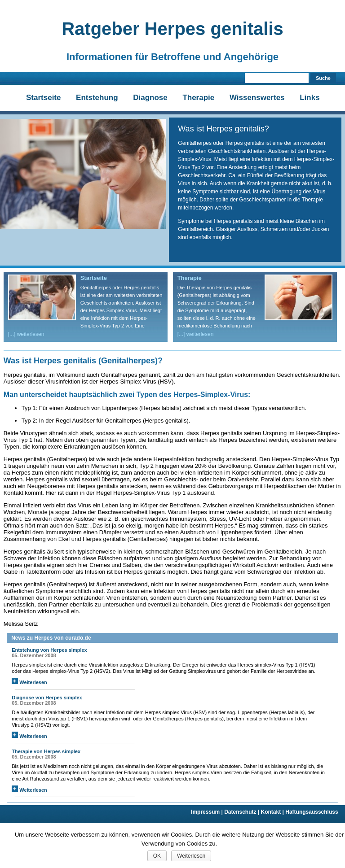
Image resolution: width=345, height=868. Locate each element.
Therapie (198, 98)
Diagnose (150, 98)
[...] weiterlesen (26, 334)
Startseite (43, 98)
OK (157, 856)
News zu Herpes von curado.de (51, 638)
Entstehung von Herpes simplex (49, 650)
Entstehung (97, 98)
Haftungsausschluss (312, 812)
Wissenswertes (257, 98)
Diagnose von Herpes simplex (47, 698)
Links (310, 98)
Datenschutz (242, 812)
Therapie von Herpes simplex (46, 751)
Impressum (208, 812)
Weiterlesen (29, 682)
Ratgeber (172, 29)
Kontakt (273, 812)
